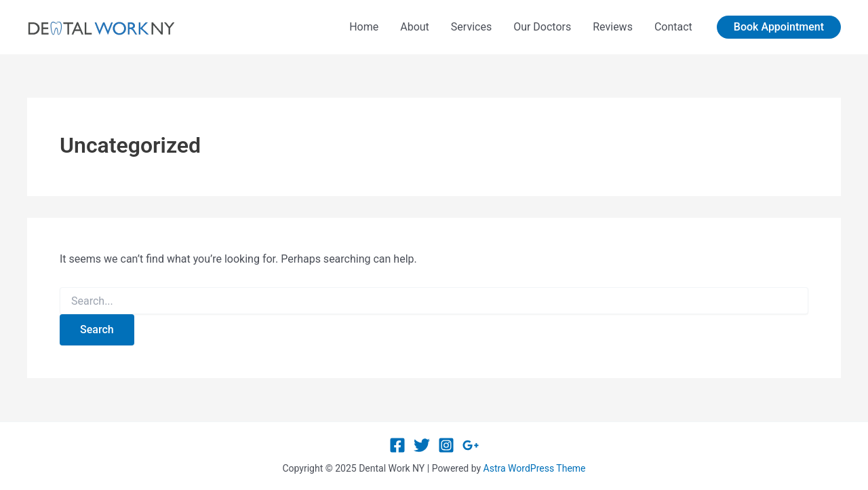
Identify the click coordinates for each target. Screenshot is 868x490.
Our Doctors (542, 27)
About (415, 27)
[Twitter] (422, 445)
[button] (779, 27)
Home (364, 27)
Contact (673, 27)
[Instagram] (446, 445)
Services (471, 27)
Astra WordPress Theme (535, 468)
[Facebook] (397, 445)
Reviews (613, 27)
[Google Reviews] (471, 445)
